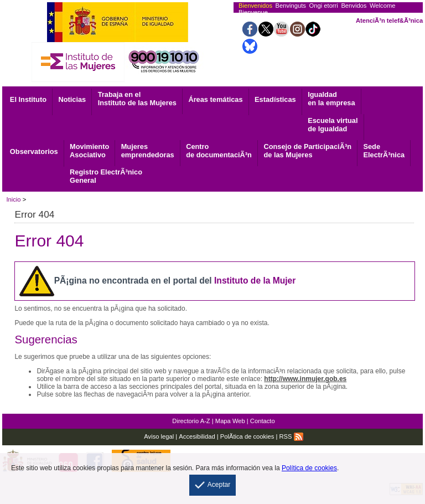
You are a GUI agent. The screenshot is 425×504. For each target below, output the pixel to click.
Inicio (13, 199)
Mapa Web (230, 421)
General (106, 176)
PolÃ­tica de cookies (247, 436)
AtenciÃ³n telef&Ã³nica (389, 20)
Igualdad (331, 99)
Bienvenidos (255, 6)
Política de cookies (309, 468)
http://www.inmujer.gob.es (305, 379)
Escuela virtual (333, 125)
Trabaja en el (137, 99)
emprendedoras (148, 151)
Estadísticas (275, 99)
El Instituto (28, 99)
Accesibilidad (197, 436)
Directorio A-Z (191, 421)
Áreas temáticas (215, 99)
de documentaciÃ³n (219, 151)
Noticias (72, 99)
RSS (291, 436)
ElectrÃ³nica (384, 151)
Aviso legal (159, 436)
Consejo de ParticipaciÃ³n (307, 151)
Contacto (263, 421)
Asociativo (89, 151)
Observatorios (34, 151)
